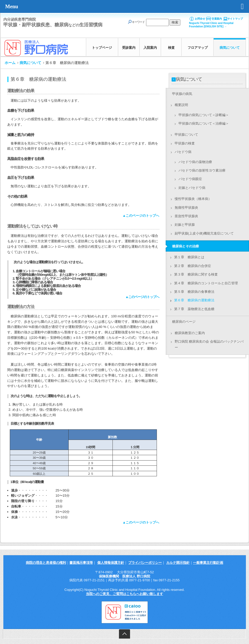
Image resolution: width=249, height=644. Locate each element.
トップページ (102, 48)
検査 (171, 48)
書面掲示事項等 (81, 563)
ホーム (10, 63)
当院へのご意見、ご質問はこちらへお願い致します (124, 594)
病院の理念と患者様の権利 (46, 563)
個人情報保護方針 (111, 563)
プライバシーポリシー (145, 563)
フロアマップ (198, 48)
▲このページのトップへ (141, 216)
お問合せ (200, 19)
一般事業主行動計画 (208, 563)
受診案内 (129, 48)
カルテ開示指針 (178, 563)
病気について (230, 48)
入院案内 (150, 48)
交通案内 (217, 19)
